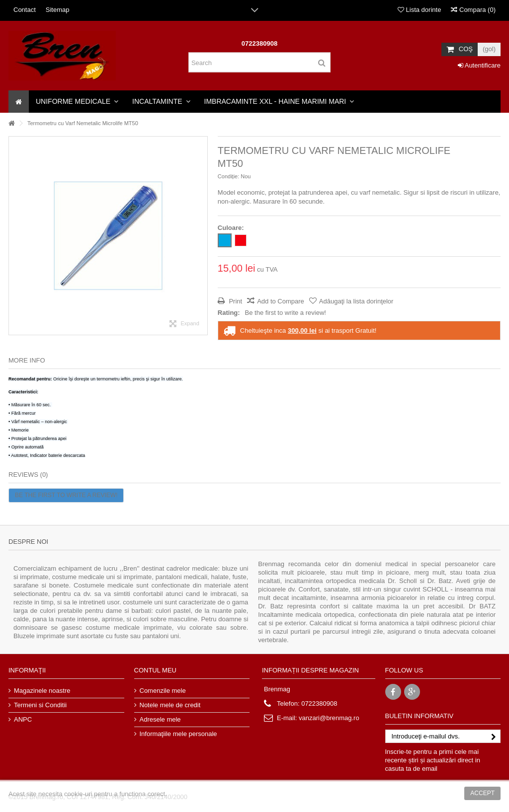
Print (235, 301)
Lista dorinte (419, 10)
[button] (77, 102)
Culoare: (232, 228)
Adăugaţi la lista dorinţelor (356, 301)
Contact (25, 10)
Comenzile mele (163, 691)
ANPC (23, 719)
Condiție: (228, 176)
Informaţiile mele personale (178, 734)
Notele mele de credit (170, 705)
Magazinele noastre (42, 691)
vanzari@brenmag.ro (329, 718)
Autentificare (479, 65)
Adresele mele (160, 719)
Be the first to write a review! (286, 313)
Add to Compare (281, 301)
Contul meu (155, 670)
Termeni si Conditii (40, 705)
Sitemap (58, 10)
